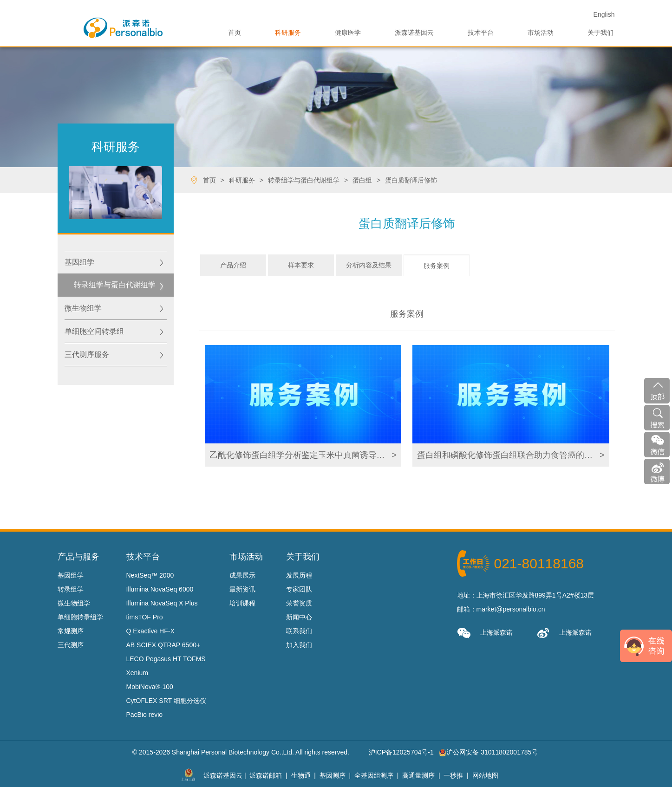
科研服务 (288, 33)
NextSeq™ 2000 (150, 575)
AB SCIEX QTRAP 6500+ (163, 645)
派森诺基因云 (414, 33)
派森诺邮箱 (266, 775)
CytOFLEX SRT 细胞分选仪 (166, 701)
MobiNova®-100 (150, 687)
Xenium (137, 673)
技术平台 (481, 33)
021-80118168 (539, 563)
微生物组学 (83, 308)
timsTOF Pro (145, 617)
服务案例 (437, 266)
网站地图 (485, 775)
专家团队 (299, 589)
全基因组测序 (374, 775)
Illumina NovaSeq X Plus (162, 603)
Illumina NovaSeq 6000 (160, 589)
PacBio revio (145, 715)
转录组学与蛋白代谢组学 (115, 285)
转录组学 (71, 589)
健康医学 (348, 33)
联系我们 (299, 631)
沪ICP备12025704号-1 (401, 752)
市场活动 (541, 33)
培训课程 (242, 603)
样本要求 (301, 265)
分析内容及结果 (369, 265)
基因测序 (333, 775)
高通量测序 (418, 775)
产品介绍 (233, 265)
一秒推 (453, 775)
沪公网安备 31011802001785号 (488, 752)
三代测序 (71, 645)
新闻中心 (299, 617)
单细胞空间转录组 (94, 331)
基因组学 (79, 262)
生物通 (301, 775)
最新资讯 (242, 589)
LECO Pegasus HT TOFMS (166, 659)
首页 (235, 33)
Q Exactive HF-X (150, 631)
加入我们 (299, 645)
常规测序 (71, 631)
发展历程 (299, 575)
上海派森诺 (485, 633)
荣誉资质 (299, 603)
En (604, 14)
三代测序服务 (87, 354)
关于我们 (600, 33)
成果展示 (242, 575)
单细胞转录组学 (80, 617)
